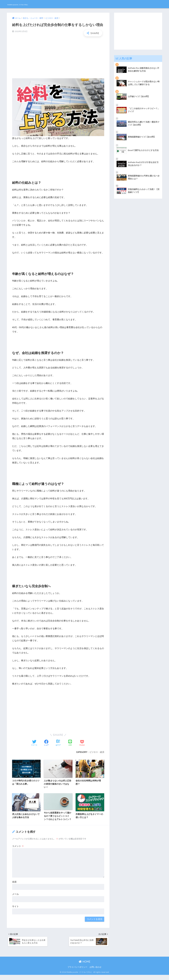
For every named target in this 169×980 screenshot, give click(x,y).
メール (15, 898)
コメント (18, 850)
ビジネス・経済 (97, 752)
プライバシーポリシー (77, 972)
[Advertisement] (58, 58)
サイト (15, 911)
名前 (14, 886)
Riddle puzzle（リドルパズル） (31, 4)
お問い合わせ (95, 972)
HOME (84, 967)
